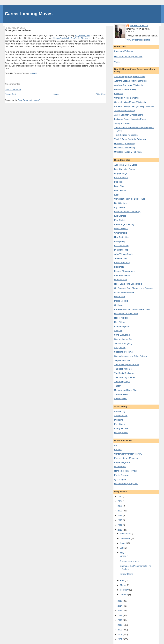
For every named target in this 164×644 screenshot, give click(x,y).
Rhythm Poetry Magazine (126, 484)
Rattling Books (121, 433)
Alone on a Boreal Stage (126, 165)
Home (56, 94)
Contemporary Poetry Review (128, 454)
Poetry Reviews (122, 475)
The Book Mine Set (123, 369)
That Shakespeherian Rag (127, 365)
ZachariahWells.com (124, 51)
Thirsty (117, 386)
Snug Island (120, 348)
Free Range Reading (124, 224)
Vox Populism (121, 399)
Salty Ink (118, 331)
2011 (120, 620)
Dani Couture (121, 203)
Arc (116, 445)
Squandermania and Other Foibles (130, 356)
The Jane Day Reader (125, 377)
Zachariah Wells (139, 26)
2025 (120, 496)
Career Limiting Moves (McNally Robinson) (134, 106)
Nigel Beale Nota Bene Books (128, 284)
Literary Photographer (125, 271)
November (125, 534)
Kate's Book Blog (122, 263)
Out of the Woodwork (124, 292)
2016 (120, 530)
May (122, 553)
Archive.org (120, 411)
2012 (120, 615)
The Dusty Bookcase (124, 373)
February (125, 590)
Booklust (118, 182)
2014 (120, 606)
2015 (120, 601)
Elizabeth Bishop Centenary (127, 212)
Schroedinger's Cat (123, 339)
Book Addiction (121, 178)
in (82, 35)
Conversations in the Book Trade (130, 199)
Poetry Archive (121, 428)
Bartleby (118, 450)
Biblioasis (119, 94)
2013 (120, 611)
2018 (120, 520)
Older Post (101, 94)
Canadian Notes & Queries (127, 98)
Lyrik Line (119, 420)
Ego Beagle (120, 207)
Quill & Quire (120, 479)
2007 (120, 639)
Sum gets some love (18, 30)
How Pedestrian (122, 237)
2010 (120, 625)
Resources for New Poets (126, 314)
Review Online (126, 574)
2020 (120, 511)
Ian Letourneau (121, 246)
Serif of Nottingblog (123, 343)
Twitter (117, 62)
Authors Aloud (121, 416)
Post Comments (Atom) (29, 100)
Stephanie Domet (122, 360)
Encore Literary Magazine (126, 458)
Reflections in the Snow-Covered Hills (132, 309)
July (122, 548)
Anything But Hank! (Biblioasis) (129, 85)
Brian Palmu (120, 190)
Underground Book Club (126, 390)
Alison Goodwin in (72, 38)
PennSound (120, 424)
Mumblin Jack (121, 280)
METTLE (124, 556)
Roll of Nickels (121, 318)
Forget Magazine (122, 462)
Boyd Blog (119, 186)
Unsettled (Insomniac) (125, 148)
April (122, 580)
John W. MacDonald (124, 254)
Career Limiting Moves (29, 14)
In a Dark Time (121, 250)
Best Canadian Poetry (125, 169)
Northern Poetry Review (126, 471)
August (124, 543)
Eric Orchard (120, 216)
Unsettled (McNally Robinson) (128, 152)
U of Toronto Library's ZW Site (128, 57)
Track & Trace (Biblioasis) (126, 135)
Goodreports (120, 467)
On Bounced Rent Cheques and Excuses (134, 288)
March (123, 585)
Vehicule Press (121, 394)
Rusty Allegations (122, 326)
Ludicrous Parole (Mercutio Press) (130, 119)
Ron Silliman (120, 322)
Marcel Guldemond (123, 275)
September (125, 538)
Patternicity (119, 297)
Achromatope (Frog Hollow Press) (130, 77)
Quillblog (118, 305)
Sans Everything (122, 335)
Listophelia (119, 267)
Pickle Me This (121, 301)
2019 (120, 515)
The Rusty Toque (122, 382)
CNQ (117, 195)
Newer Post (11, 94)
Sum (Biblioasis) (122, 123)
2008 (120, 634)
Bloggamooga (121, 173)
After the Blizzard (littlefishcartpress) (131, 81)
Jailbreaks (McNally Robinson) (129, 115)
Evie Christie (120, 220)
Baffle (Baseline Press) (125, 89)
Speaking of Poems (123, 352)
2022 (120, 506)
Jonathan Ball (121, 258)
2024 (120, 501)
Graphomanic (121, 233)
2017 (120, 525)
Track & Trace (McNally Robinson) (130, 139)
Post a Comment (13, 90)
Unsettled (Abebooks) (124, 143)
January (124, 595)
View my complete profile (138, 40)
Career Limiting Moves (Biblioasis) (130, 102)
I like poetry (120, 241)
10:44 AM (33, 73)
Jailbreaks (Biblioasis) (125, 111)
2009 (120, 630)
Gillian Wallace (121, 229)
